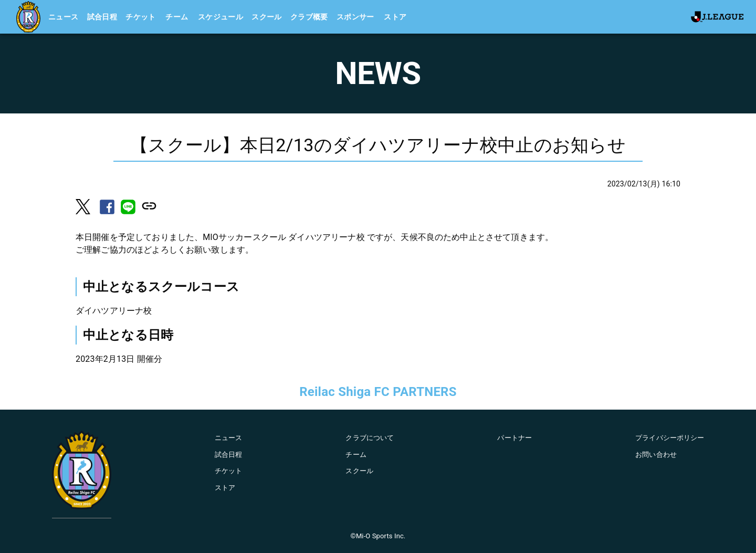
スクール (267, 17)
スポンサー (355, 17)
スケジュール (220, 17)
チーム (177, 17)
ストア (395, 17)
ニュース (64, 17)
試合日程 (102, 17)
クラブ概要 (309, 17)
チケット (141, 17)
